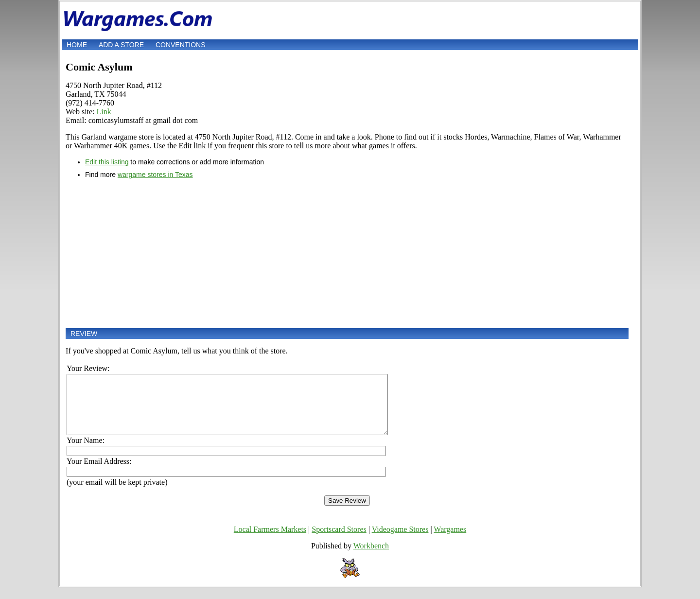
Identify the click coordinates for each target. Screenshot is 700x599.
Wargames (450, 541)
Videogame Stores (400, 541)
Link (104, 112)
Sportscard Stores (339, 541)
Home (77, 45)
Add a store (121, 45)
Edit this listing (107, 162)
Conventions (181, 45)
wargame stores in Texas (155, 175)
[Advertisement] (347, 253)
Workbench (371, 557)
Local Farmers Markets (270, 541)
